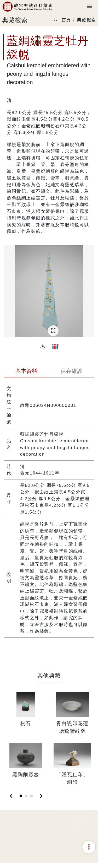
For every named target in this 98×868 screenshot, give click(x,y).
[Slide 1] (21, 796)
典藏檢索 (87, 20)
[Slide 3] (31, 796)
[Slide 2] (26, 796)
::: (55, 20)
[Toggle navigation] (90, 7)
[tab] (27, 371)
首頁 (66, 20)
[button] (43, 346)
